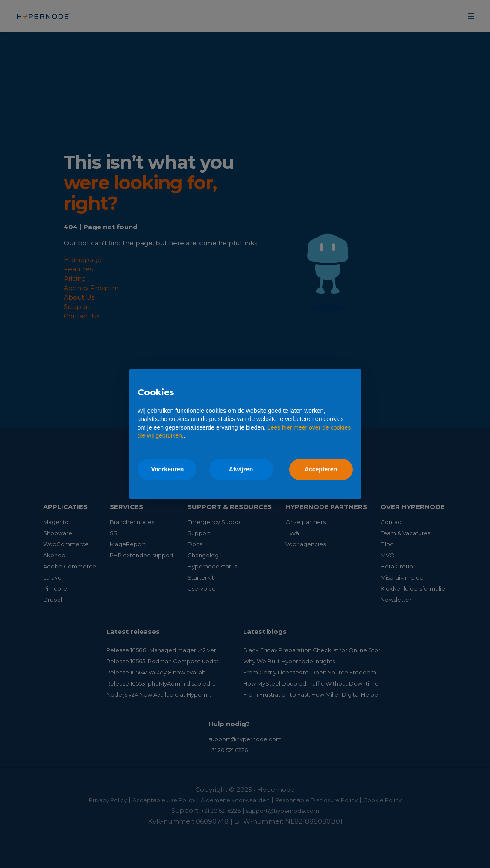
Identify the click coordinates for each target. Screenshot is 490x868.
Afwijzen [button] (241, 469)
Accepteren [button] (321, 469)
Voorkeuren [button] (168, 469)
